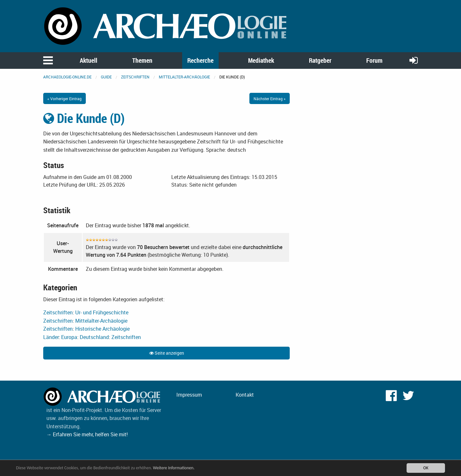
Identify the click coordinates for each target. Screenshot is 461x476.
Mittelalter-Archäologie (184, 77)
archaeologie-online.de (67, 77)
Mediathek (261, 60)
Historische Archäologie (102, 329)
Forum (374, 60)
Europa (69, 337)
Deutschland (94, 337)
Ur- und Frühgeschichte (102, 312)
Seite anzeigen (167, 353)
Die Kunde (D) (84, 118)
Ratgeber (320, 60)
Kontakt (245, 395)
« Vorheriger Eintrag (65, 99)
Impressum (189, 395)
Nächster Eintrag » (270, 99)
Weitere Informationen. (174, 468)
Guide (106, 77)
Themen (142, 60)
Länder (51, 337)
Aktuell (89, 60)
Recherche (200, 60)
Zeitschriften (135, 77)
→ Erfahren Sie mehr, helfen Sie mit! (87, 434)
